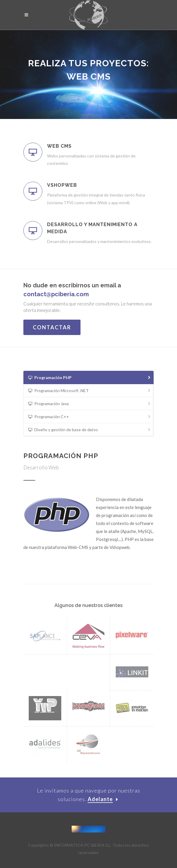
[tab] (89, 377)
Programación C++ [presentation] (90, 417)
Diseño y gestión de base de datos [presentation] (90, 430)
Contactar (52, 327)
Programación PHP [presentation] (90, 378)
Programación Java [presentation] (90, 404)
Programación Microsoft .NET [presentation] (90, 391)
